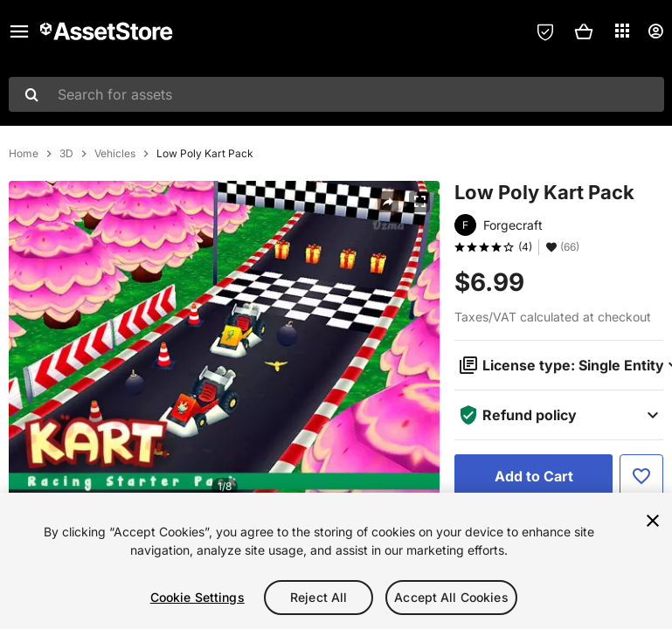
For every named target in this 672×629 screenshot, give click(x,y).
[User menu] (655, 31)
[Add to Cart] (533, 476)
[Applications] (622, 31)
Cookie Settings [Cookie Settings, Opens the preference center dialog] (197, 597)
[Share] (388, 202)
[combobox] (336, 94)
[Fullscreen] (419, 202)
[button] (584, 31)
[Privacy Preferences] (545, 31)
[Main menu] (19, 31)
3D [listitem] (66, 154)
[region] (336, 561)
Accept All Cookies (451, 597)
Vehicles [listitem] (115, 154)
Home (24, 154)
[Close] (653, 521)
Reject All (319, 597)
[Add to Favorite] (641, 476)
